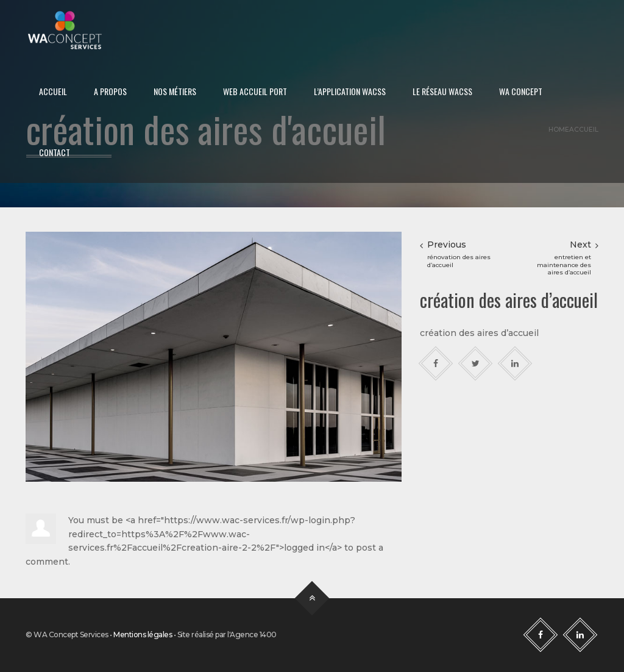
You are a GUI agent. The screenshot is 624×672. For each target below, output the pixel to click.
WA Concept (521, 91)
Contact (55, 152)
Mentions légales (143, 634)
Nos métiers (175, 91)
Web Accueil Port (255, 91)
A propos (110, 91)
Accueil (53, 91)
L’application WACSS (350, 91)
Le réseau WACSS (442, 91)
